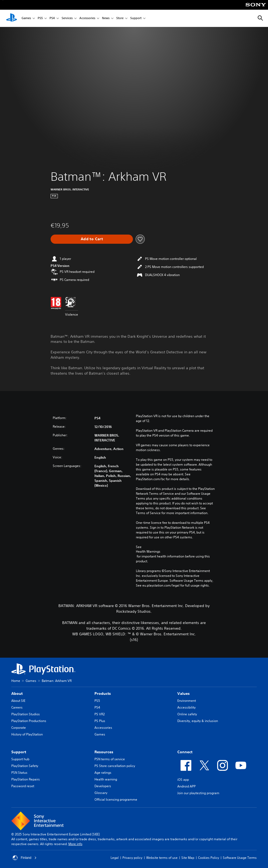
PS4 (52, 18)
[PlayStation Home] (12, 18)
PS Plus (100, 721)
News (106, 18)
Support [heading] (19, 752)
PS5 (40, 18)
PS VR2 (100, 714)
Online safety (187, 714)
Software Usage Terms (240, 858)
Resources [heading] (104, 752)
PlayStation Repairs (26, 779)
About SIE (18, 701)
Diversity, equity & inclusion (198, 721)
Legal (115, 858)
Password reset (23, 786)
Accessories (87, 18)
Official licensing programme (116, 799)
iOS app (183, 780)
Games (26, 18)
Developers (103, 786)
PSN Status (19, 773)
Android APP (186, 786)
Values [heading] (184, 693)
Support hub (20, 759)
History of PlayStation (27, 734)
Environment (187, 701)
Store (120, 18)
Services (67, 18)
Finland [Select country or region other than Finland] (25, 858)
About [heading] (17, 693)
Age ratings (103, 773)
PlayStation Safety (25, 766)
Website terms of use (162, 858)
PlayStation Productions (29, 721)
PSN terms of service (110, 759)
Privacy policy (132, 858)
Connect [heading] (185, 752)
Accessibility (186, 707)
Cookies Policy (209, 858)
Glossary (101, 793)
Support (136, 18)
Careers (17, 707)
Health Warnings (148, 552)
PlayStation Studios (26, 714)
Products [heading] (103, 693)
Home (16, 681)
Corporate (19, 728)
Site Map (188, 858)
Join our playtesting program (198, 793)
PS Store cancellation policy (115, 766)
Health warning (106, 779)
